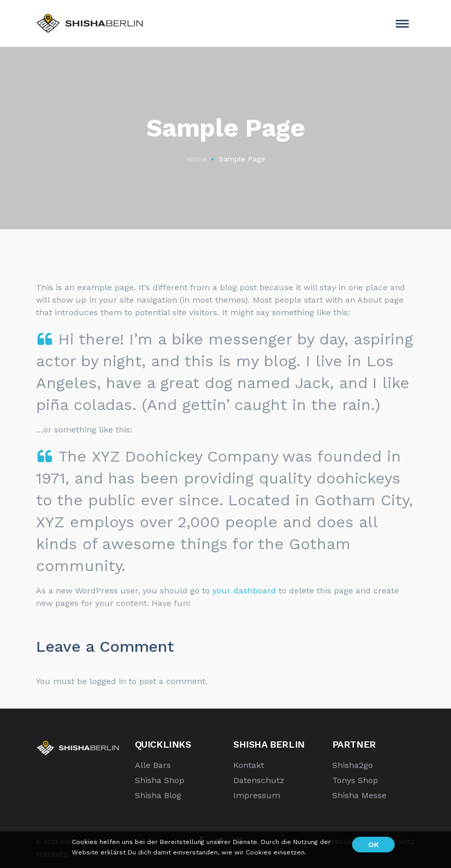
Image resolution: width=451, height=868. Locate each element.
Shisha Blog (158, 795)
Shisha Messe (359, 795)
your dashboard (244, 591)
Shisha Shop (160, 780)
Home (197, 159)
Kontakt (249, 765)
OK (373, 845)
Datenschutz (259, 780)
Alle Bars (153, 765)
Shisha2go (353, 765)
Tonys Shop (355, 780)
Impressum (257, 795)
